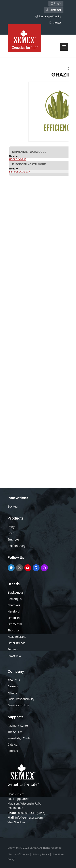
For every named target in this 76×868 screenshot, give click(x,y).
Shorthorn (14, 630)
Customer (54, 10)
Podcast (13, 751)
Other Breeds (17, 643)
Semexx (13, 649)
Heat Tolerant (17, 637)
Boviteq (13, 506)
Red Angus (15, 599)
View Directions (16, 822)
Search (55, 23)
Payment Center (18, 726)
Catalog (13, 744)
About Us (14, 680)
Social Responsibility (21, 699)
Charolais (14, 605)
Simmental (15, 624)
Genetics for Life (18, 705)
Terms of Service (19, 854)
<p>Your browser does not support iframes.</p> (38, 265)
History (12, 693)
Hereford (14, 611)
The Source (15, 732)
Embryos (13, 539)
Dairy (11, 527)
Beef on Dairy (17, 546)
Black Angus (16, 592)
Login (56, 3)
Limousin (14, 618)
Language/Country (48, 16)
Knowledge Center (20, 738)
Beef (11, 533)
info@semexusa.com (29, 817)
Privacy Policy (41, 854)
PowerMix (14, 656)
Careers (13, 686)
